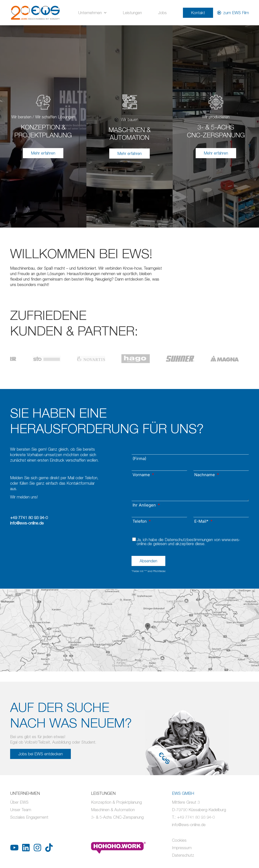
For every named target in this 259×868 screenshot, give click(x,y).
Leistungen (132, 13)
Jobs (162, 13)
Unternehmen (92, 13)
